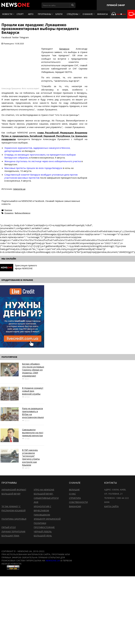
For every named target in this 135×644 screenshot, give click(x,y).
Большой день (43, 536)
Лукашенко (9, 213)
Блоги (59, 14)
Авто (31, 14)
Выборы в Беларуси (23, 213)
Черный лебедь (43, 531)
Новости (7, 14)
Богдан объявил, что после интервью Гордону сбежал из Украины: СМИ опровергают (33, 370)
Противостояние (44, 527)
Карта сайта (111, 506)
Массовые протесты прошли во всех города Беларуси (33, 168)
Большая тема (10, 536)
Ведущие (74, 490)
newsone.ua (19, 189)
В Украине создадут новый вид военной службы (33, 391)
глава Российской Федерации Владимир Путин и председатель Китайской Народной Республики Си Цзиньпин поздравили (44, 136)
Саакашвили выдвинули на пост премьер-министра (33, 433)
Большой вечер (11, 494)
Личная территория (13, 531)
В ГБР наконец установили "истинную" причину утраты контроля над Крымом (31, 457)
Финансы (102, 14)
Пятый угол (9, 527)
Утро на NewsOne (44, 490)
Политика (8, 210)
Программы (44, 14)
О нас (72, 494)
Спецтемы (73, 14)
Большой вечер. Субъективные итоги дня (46, 498)
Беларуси (64, 49)
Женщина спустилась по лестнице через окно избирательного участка (43, 161)
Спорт (20, 14)
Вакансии (75, 506)
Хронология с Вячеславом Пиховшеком (42, 511)
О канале (88, 14)
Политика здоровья (14, 519)
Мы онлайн (9, 259)
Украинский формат (14, 490)
